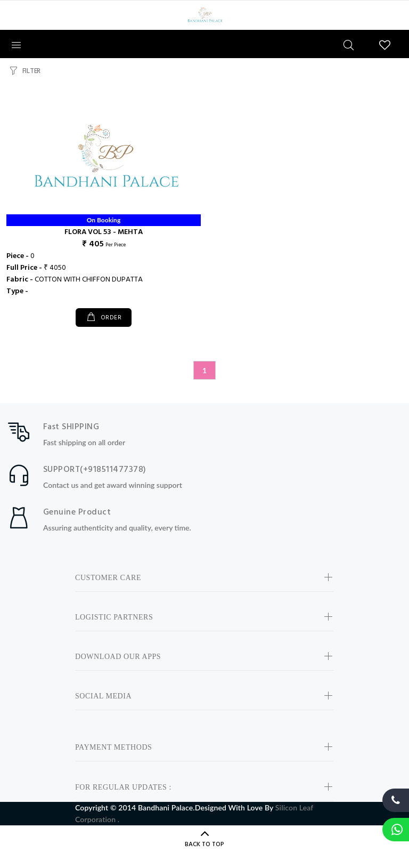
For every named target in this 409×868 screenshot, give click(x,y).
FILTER (31, 71)
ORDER (110, 318)
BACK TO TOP (204, 845)
